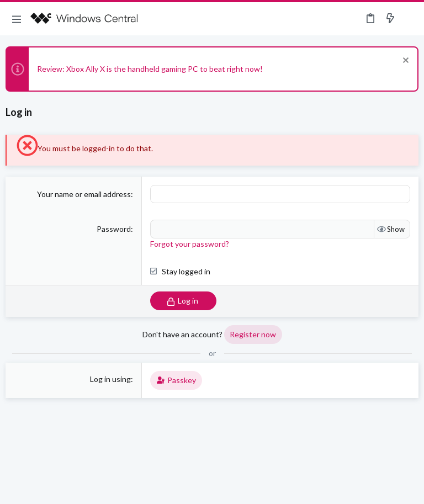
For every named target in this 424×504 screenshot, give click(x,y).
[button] (17, 19)
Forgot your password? (190, 244)
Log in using (110, 379)
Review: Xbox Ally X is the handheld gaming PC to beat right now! (150, 69)
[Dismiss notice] (404, 62)
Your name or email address (84, 194)
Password (114, 229)
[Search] (409, 19)
